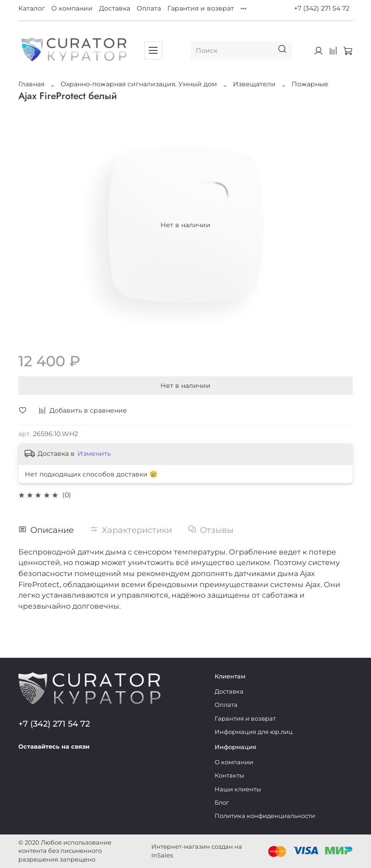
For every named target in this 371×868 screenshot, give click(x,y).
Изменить (94, 454)
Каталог (32, 8)
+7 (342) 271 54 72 (322, 8)
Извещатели (254, 84)
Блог (222, 803)
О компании (72, 8)
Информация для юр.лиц (254, 732)
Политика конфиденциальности (265, 816)
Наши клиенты (238, 789)
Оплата (149, 8)
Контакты (229, 776)
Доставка (115, 8)
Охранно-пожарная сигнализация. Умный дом (139, 84)
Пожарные (310, 84)
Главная (31, 84)
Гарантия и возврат (201, 8)
